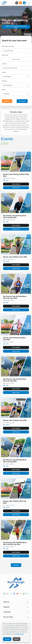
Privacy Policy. (20, 634)
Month (4, 90)
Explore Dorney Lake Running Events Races (16, 27)
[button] (16, 176)
